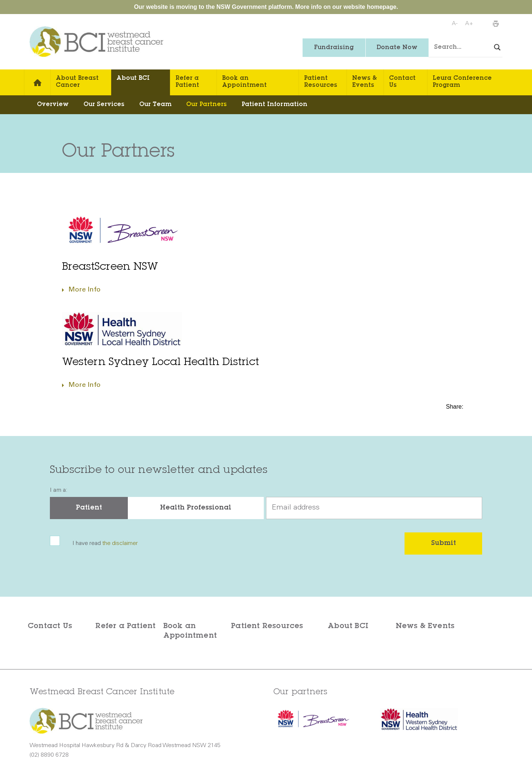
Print (496, 24)
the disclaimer (120, 543)
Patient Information (274, 105)
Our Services (104, 105)
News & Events (364, 82)
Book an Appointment (244, 82)
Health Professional (196, 508)
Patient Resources (321, 82)
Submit (444, 543)
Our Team (155, 105)
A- (455, 24)
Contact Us (402, 82)
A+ (469, 24)
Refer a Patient (187, 82)
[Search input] (471, 48)
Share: (456, 407)
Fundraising (334, 48)
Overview (53, 105)
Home (37, 82)
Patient (89, 508)
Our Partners (207, 105)
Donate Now (397, 48)
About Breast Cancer (77, 82)
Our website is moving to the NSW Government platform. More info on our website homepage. (266, 7)
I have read (105, 543)
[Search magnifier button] (497, 47)
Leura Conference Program (462, 82)
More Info (84, 290)
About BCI (133, 78)
